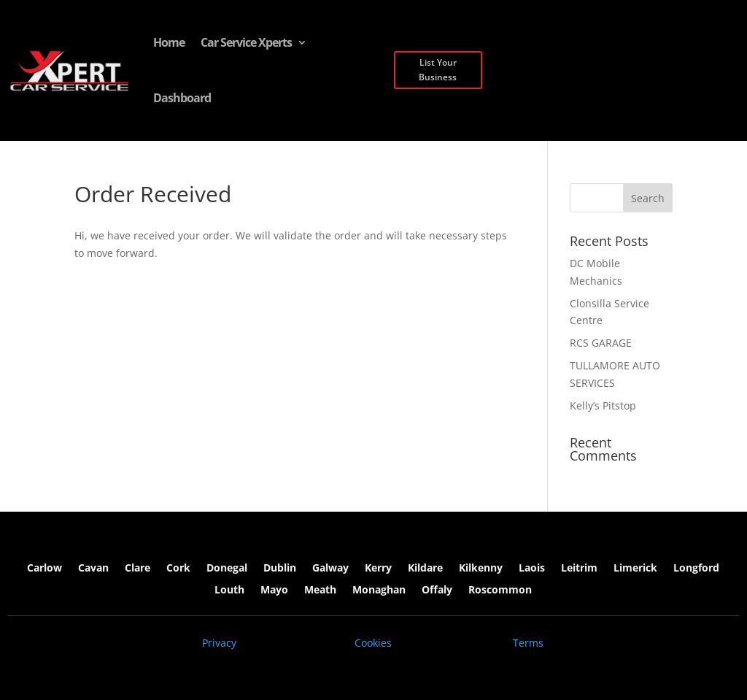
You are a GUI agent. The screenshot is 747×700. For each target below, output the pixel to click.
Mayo (274, 591)
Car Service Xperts (246, 42)
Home (169, 42)
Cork (178, 569)
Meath (320, 591)
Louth (229, 591)
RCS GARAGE (601, 343)
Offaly (437, 591)
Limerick (635, 569)
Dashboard (182, 98)
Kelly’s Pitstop (603, 405)
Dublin (280, 569)
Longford (696, 569)
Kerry (378, 569)
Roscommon (500, 591)
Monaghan (379, 591)
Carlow (44, 569)
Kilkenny (481, 569)
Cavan (93, 569)
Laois (532, 569)
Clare (138, 569)
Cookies (373, 643)
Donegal (227, 569)
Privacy (219, 643)
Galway (330, 569)
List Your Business (438, 70)
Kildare (425, 569)
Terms (528, 643)
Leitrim (579, 569)
